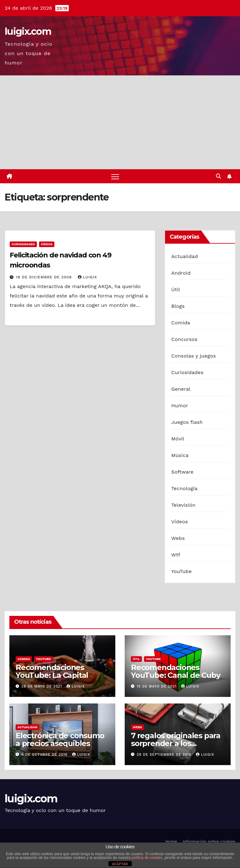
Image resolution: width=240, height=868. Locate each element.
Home (171, 842)
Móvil (178, 439)
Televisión (183, 505)
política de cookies (147, 858)
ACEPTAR (120, 864)
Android (181, 273)
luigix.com (28, 31)
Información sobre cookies (209, 842)
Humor (180, 406)
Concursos (184, 339)
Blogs (178, 306)
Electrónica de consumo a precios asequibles (60, 739)
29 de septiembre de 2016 (165, 755)
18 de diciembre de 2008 (45, 277)
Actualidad (185, 256)
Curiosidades (23, 244)
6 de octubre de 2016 (45, 755)
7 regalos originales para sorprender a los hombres (176, 743)
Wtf (176, 555)
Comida (181, 323)
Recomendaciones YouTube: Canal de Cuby (176, 671)
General (181, 389)
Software (182, 472)
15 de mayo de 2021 (157, 686)
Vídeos (47, 244)
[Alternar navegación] (115, 176)
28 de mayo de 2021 (43, 686)
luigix (87, 277)
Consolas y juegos (194, 356)
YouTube (182, 571)
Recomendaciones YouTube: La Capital (52, 671)
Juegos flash (187, 422)
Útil (176, 289)
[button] (218, 176)
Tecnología (184, 488)
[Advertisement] (120, 122)
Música (180, 455)
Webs (178, 538)
